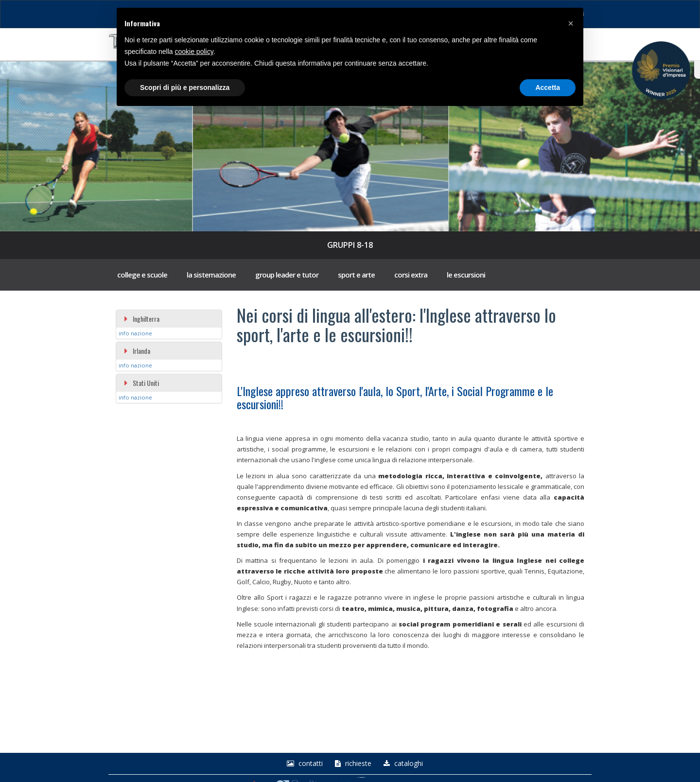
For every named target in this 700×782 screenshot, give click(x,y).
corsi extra (411, 275)
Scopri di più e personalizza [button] (185, 87)
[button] (571, 23)
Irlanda (137, 351)
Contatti (304, 764)
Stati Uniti (141, 383)
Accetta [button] (548, 87)
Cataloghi (402, 764)
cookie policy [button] (194, 52)
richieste (352, 764)
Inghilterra (141, 319)
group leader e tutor (287, 275)
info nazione (135, 333)
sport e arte (356, 275)
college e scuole (142, 275)
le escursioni (466, 275)
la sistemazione (211, 275)
